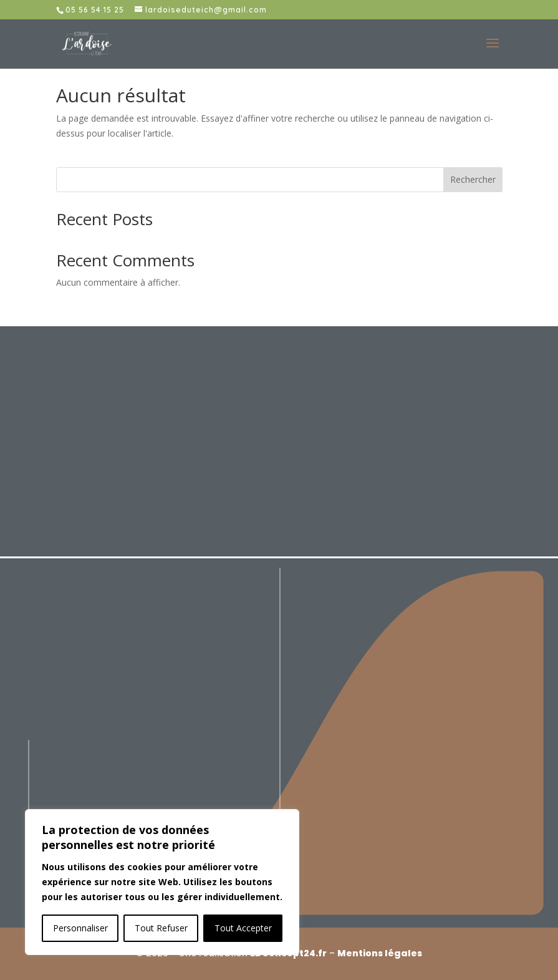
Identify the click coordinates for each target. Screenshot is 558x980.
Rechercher (473, 179)
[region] (162, 882)
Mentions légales (380, 953)
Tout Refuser (161, 928)
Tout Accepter (243, 928)
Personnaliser (80, 928)
